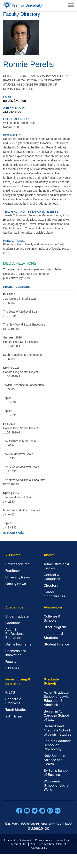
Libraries (12, 668)
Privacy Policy (44, 840)
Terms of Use (19, 844)
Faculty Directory (22, 14)
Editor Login (64, 840)
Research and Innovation (16, 653)
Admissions (53, 607)
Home (23, 6)
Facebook (19, 811)
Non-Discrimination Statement (48, 844)
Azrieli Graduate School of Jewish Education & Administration (57, 699)
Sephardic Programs (13, 701)
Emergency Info (17, 564)
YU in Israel (14, 716)
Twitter (35, 811)
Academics (14, 607)
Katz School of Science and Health (55, 760)
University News (18, 577)
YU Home (13, 555)
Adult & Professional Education (15, 634)
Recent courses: (17, 287)
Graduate (13, 623)
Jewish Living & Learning (18, 681)
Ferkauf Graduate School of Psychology (57, 745)
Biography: (12, 135)
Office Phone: (14, 108)
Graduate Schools (51, 681)
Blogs (42, 811)
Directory (51, 585)
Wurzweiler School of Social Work (56, 785)
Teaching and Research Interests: (31, 212)
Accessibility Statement (17, 840)
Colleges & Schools (52, 618)
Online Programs (18, 644)
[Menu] (71, 6)
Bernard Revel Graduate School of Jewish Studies (57, 730)
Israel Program (55, 627)
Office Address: (16, 119)
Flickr (58, 811)
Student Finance (56, 644)
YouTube (27, 811)
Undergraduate (17, 616)
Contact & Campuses (52, 577)
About (49, 555)
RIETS (10, 692)
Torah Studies (16, 710)
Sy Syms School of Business (56, 773)
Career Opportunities (54, 594)
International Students (53, 636)
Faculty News (16, 584)
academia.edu (13, 533)
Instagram (50, 811)
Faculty (11, 662)
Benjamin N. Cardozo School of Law (56, 715)
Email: (8, 97)
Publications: (14, 241)
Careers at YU (40, 848)
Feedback (13, 571)
